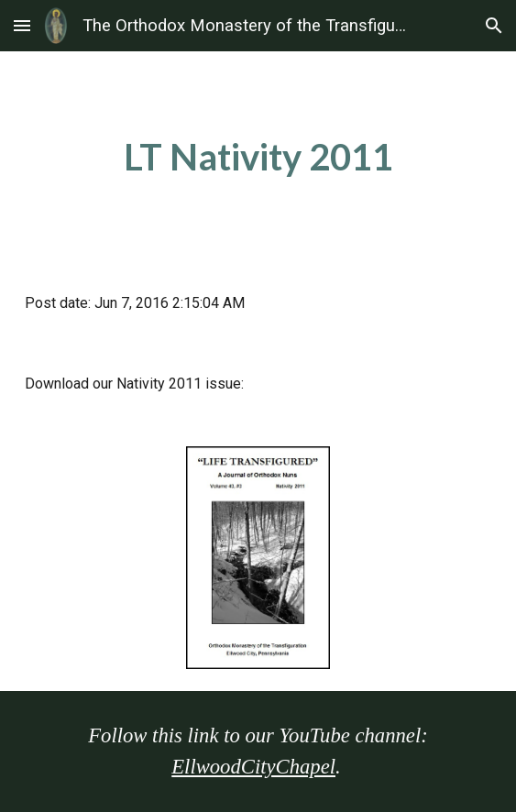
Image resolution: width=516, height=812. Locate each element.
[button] (22, 25)
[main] (258, 157)
